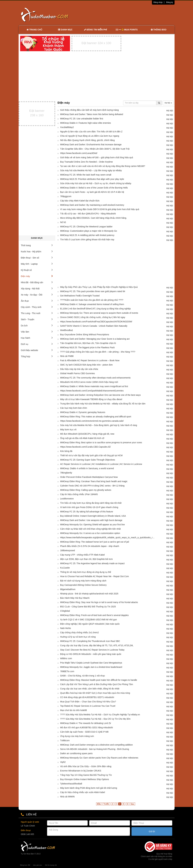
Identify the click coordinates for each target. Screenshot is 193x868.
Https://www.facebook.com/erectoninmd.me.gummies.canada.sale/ (92, 421)
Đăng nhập (158, 2)
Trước (106, 804)
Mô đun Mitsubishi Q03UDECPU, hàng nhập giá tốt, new (87, 434)
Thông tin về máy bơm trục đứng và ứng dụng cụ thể (86, 572)
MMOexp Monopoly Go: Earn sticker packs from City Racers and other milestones (99, 758)
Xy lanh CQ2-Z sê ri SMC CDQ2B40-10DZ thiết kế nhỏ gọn (89, 620)
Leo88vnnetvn (67, 499)
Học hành (37, 338)
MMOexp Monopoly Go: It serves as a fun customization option (90, 533)
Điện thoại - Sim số (37, 258)
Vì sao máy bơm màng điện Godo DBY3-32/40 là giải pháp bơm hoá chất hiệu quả (100, 209)
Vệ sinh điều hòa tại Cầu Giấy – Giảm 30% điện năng (86, 766)
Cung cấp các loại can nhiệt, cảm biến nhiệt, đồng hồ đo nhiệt (90, 689)
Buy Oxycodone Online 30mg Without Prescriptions (85, 335)
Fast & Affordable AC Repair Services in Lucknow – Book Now (90, 360)
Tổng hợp (37, 356)
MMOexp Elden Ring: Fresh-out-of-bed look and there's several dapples (94, 615)
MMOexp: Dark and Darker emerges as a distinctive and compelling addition (96, 745)
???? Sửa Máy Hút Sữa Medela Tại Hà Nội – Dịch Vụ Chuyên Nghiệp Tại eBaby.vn (100, 715)
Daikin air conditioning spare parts (76, 753)
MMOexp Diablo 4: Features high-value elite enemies (86, 123)
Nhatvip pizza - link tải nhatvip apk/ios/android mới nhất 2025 (89, 594)
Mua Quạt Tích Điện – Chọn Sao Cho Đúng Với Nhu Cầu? (88, 702)
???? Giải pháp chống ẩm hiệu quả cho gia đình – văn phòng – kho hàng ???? (98, 352)
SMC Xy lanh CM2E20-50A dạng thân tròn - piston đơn (86, 365)
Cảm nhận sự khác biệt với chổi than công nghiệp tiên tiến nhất (90, 529)
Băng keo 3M (25, 865)
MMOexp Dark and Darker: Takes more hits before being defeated (92, 114)
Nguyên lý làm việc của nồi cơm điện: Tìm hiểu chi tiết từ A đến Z (91, 132)
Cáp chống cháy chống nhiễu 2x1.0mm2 (79, 632)
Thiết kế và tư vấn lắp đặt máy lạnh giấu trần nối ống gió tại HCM (91, 455)
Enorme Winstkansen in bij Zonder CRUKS (81, 771)
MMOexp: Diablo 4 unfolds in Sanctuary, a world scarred (87, 468)
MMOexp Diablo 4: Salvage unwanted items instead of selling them (92, 304)
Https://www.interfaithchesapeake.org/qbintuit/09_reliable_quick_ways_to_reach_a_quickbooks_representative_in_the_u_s (108, 537)
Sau (132, 804)
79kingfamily (66, 473)
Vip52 (63, 762)
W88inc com (66, 658)
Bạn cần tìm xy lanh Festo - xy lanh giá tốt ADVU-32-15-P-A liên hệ (92, 192)
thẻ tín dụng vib (51, 865)
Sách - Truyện (37, 319)
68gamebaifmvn (68, 589)
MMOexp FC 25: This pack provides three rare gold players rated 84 (93, 291)
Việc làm (37, 332)
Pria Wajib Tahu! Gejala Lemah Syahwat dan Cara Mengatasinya (91, 663)
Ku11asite (65, 568)
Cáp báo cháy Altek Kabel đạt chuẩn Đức (80, 201)
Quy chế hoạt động (164, 854)
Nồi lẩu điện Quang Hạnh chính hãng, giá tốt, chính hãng (87, 140)
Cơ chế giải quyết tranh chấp (160, 859)
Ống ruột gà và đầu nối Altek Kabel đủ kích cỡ (82, 438)
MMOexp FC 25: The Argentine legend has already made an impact (92, 563)
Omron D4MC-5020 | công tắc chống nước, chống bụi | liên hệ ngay (93, 317)
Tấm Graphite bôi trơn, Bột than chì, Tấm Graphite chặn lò (88, 343)
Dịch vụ (37, 344)
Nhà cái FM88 (67, 356)
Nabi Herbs (66, 628)
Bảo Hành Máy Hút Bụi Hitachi (75, 598)
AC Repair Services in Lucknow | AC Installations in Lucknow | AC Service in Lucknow (101, 464)
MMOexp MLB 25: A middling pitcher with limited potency (87, 235)
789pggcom (66, 196)
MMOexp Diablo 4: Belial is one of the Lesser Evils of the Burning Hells (94, 188)
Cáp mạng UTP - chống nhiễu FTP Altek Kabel (82, 555)
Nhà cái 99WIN (67, 797)
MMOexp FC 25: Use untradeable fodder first (82, 119)
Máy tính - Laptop (37, 264)
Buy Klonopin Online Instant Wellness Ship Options (85, 779)
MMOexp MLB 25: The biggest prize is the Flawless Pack (87, 347)
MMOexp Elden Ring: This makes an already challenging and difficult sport (96, 417)
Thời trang (37, 245)
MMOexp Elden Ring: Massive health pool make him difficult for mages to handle (99, 680)
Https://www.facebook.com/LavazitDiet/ (79, 153)
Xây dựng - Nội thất (37, 289)
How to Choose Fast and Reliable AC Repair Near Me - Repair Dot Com (95, 576)
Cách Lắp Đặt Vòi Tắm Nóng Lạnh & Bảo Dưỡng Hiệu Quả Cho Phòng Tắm (97, 684)
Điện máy (37, 276)
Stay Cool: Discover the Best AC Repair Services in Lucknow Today (92, 650)
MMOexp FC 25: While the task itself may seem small (86, 175)
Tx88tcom (65, 740)
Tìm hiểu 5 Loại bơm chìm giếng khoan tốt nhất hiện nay (87, 240)
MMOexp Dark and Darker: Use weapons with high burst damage (91, 520)
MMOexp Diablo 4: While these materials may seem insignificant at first (94, 386)
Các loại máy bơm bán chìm (74, 408)
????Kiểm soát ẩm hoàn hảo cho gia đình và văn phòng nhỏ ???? (92, 300)
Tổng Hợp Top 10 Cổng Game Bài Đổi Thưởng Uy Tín (86, 775)
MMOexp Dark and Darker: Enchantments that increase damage (91, 145)
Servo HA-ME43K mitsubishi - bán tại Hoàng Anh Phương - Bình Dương (95, 749)
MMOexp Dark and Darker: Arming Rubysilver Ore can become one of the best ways (100, 395)
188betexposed (68, 550)
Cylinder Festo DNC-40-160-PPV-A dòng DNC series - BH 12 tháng (92, 486)
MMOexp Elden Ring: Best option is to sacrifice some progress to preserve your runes (101, 442)
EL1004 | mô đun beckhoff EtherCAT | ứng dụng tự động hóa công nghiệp (95, 309)
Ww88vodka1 (67, 330)
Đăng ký (170, 2)
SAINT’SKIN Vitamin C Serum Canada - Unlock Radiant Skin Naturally (94, 326)
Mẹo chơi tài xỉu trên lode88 (74, 710)
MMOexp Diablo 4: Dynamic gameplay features (83, 412)
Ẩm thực (37, 301)
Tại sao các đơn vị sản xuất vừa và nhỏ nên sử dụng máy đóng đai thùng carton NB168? (103, 166)
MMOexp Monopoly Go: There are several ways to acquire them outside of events (99, 313)
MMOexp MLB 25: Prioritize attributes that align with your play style (92, 179)
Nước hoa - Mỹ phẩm (37, 252)
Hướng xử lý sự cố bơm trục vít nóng (78, 637)
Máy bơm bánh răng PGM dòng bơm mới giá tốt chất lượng (89, 788)
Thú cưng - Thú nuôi (37, 313)
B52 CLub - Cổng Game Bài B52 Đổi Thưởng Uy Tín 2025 (88, 607)
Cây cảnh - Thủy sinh (37, 307)
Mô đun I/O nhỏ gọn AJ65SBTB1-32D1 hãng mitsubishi (87, 727)
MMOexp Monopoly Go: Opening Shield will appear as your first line (92, 525)
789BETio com (67, 671)
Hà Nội (168, 103)
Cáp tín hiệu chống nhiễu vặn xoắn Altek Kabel (83, 792)
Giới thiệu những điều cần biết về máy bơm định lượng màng (89, 110)
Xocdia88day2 (67, 127)
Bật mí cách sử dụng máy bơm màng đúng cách (83, 581)
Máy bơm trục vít (68, 430)
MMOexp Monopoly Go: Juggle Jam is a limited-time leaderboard (91, 667)
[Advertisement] (129, 15)
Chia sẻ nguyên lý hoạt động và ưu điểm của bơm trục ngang (90, 136)
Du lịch (37, 326)
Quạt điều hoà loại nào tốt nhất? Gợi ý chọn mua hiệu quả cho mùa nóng (95, 693)
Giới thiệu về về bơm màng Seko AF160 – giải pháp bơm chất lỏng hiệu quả (97, 157)
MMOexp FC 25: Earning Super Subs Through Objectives (88, 460)
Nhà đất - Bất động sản (37, 282)
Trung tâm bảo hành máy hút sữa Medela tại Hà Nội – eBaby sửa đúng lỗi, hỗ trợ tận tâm (103, 404)
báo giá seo (38, 865)
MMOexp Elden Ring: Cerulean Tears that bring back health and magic (94, 481)
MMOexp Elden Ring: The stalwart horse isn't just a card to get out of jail (95, 542)
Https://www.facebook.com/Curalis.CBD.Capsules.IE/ (85, 447)
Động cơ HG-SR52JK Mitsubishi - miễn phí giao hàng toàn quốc (91, 654)
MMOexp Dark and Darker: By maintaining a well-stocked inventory (92, 205)
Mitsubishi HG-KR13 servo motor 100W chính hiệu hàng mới (89, 382)
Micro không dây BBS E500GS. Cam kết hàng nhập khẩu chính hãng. (93, 218)
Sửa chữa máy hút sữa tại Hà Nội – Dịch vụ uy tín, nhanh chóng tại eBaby (96, 183)
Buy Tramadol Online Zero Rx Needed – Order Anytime (86, 162)
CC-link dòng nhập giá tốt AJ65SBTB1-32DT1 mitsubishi (87, 697)
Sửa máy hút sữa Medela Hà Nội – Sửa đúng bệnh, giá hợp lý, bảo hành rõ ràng (99, 425)
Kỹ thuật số (37, 270)
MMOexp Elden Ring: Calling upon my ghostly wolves (86, 490)
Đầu (99, 804)
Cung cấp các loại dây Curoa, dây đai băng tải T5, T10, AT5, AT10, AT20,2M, (97, 645)
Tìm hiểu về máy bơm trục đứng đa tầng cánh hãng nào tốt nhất (91, 503)
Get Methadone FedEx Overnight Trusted (80, 296)
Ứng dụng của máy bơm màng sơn (77, 736)
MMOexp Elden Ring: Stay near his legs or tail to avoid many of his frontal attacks (99, 602)
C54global (65, 611)
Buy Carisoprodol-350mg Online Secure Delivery (83, 585)
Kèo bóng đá (66, 451)
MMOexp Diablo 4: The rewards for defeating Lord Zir (86, 723)
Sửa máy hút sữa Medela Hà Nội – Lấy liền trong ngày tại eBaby (91, 170)
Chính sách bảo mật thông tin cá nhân (156, 856)
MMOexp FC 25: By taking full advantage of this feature (87, 512)
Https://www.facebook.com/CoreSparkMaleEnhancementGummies (92, 391)
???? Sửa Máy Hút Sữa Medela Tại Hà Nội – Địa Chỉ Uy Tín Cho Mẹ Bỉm (95, 719)
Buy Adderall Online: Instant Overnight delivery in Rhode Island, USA (93, 516)
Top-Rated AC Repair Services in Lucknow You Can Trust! (88, 706)
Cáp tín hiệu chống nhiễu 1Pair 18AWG (79, 494)
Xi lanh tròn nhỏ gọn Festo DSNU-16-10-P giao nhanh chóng (89, 507)
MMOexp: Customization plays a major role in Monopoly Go (89, 231)
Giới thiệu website (37, 350)
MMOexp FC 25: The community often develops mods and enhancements (95, 378)
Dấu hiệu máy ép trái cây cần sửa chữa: (79, 369)
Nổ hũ (63, 222)
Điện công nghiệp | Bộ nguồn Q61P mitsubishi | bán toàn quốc (90, 624)
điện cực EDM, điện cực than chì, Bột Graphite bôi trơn (86, 559)
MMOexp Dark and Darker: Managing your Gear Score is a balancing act (95, 339)
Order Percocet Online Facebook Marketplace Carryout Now (89, 477)
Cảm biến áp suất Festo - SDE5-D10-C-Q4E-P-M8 (84, 732)
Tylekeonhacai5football (71, 784)
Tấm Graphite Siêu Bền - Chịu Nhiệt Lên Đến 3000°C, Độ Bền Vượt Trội (95, 149)
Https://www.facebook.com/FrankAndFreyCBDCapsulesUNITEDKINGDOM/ (96, 322)
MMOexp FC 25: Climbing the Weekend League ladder (86, 227)
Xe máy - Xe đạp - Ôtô (37, 295)
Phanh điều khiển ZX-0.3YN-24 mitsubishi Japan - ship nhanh (90, 546)
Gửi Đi (152, 831)
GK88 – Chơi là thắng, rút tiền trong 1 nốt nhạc (83, 676)
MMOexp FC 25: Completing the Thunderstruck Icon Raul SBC (90, 641)
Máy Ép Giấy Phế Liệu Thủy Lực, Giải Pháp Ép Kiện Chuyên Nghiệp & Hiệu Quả (99, 287)
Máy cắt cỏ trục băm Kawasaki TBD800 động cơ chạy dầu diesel (91, 399)
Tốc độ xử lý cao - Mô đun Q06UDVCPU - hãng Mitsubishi (88, 214)
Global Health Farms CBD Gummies (78, 373)
